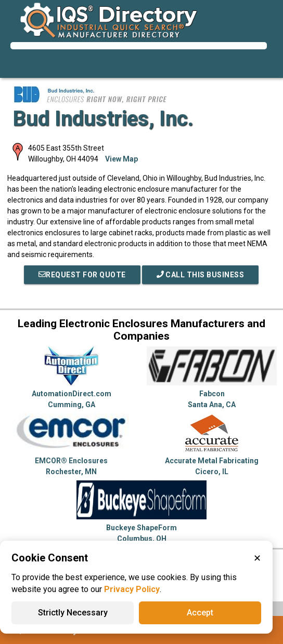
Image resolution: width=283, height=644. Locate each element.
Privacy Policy (132, 589)
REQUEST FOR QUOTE (82, 275)
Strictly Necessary (73, 613)
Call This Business (201, 275)
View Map (121, 159)
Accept (200, 613)
